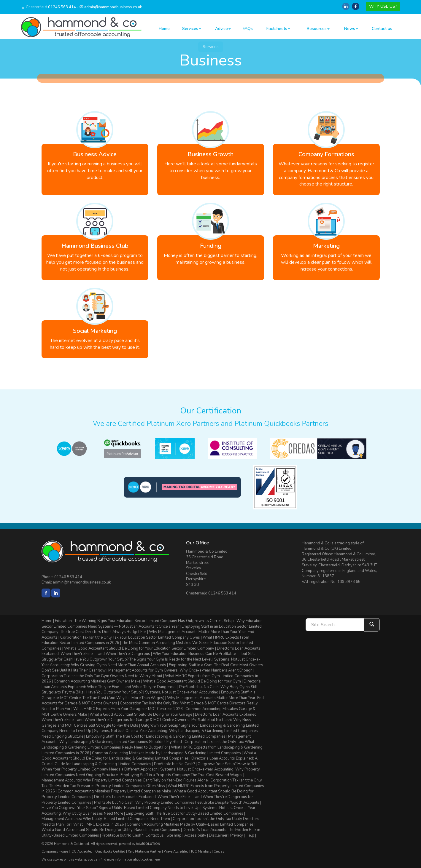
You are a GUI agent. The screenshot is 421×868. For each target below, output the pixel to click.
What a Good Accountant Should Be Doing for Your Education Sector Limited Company (139, 648)
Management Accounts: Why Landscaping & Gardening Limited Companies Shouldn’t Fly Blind (146, 739)
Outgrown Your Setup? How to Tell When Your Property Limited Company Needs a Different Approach (150, 767)
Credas (219, 852)
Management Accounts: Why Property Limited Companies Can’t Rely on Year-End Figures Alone (125, 780)
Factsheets (278, 29)
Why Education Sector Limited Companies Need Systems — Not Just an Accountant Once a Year (152, 624)
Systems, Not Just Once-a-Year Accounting (182, 692)
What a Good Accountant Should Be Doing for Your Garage (141, 714)
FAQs (248, 29)
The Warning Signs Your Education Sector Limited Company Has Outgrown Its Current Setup (154, 621)
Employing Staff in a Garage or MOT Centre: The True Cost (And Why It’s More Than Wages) (148, 695)
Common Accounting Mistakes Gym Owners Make (97, 681)
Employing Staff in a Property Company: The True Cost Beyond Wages (181, 775)
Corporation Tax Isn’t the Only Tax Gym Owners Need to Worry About (102, 676)
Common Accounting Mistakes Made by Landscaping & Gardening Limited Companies (166, 753)
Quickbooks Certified (110, 852)
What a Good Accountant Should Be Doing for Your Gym (192, 681)
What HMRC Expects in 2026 (99, 824)
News (351, 29)
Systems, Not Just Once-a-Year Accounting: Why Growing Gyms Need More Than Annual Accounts (151, 662)
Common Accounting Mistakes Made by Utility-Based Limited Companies (190, 824)
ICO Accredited (82, 852)
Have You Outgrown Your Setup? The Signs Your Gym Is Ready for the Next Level (142, 659)
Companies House (55, 852)
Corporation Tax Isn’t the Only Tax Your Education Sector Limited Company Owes (130, 637)
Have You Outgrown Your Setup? (114, 692)
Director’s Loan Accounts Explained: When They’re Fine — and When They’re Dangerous (151, 684)
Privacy (237, 835)
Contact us (382, 29)
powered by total (140, 844)
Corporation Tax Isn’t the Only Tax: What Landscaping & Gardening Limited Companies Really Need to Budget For (148, 745)
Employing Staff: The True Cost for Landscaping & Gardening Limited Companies (156, 736)
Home (164, 29)
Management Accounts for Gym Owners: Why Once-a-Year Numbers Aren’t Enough (180, 670)
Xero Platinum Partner (144, 852)
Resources (318, 29)
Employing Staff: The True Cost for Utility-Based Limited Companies (185, 813)
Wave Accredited (176, 852)
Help (250, 835)
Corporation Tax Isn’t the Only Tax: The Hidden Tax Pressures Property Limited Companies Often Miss (152, 783)
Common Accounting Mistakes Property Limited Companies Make (114, 791)
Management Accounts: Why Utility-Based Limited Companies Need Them (106, 819)
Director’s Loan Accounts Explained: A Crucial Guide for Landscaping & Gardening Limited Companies (150, 761)
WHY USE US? (383, 6)
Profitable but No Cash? (174, 764)
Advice (223, 29)
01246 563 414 (62, 7)
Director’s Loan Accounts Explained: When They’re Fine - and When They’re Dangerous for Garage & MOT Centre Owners (150, 717)
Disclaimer (218, 835)
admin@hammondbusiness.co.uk (113, 7)
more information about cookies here (133, 860)
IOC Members (201, 852)
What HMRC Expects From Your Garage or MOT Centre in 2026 (128, 709)
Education (63, 621)
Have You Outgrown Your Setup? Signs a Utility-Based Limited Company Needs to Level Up (121, 808)
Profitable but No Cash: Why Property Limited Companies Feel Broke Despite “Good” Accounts (177, 803)
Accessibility (195, 835)
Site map (174, 835)
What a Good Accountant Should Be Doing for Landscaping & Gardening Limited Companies (149, 756)
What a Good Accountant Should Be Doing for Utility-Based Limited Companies (111, 830)
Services (192, 29)
